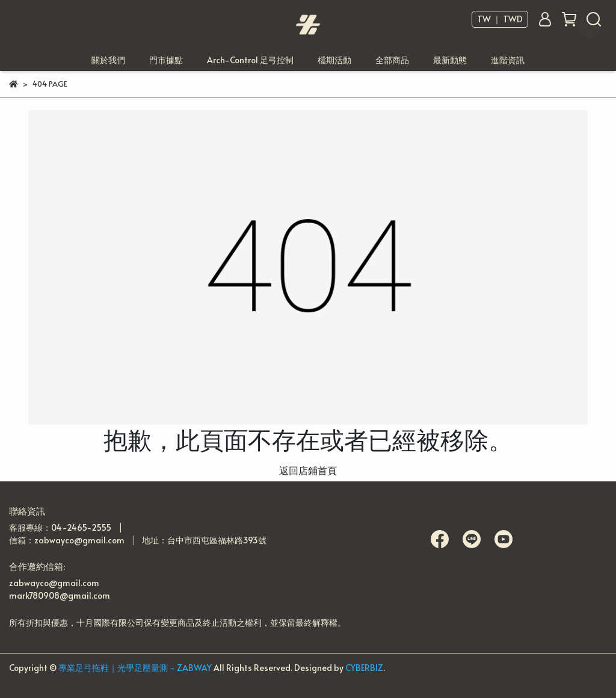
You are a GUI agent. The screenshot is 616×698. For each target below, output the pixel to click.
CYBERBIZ (364, 668)
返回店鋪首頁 (308, 470)
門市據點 (166, 60)
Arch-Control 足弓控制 (250, 60)
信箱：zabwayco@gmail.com (67, 540)
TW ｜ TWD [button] (500, 19)
